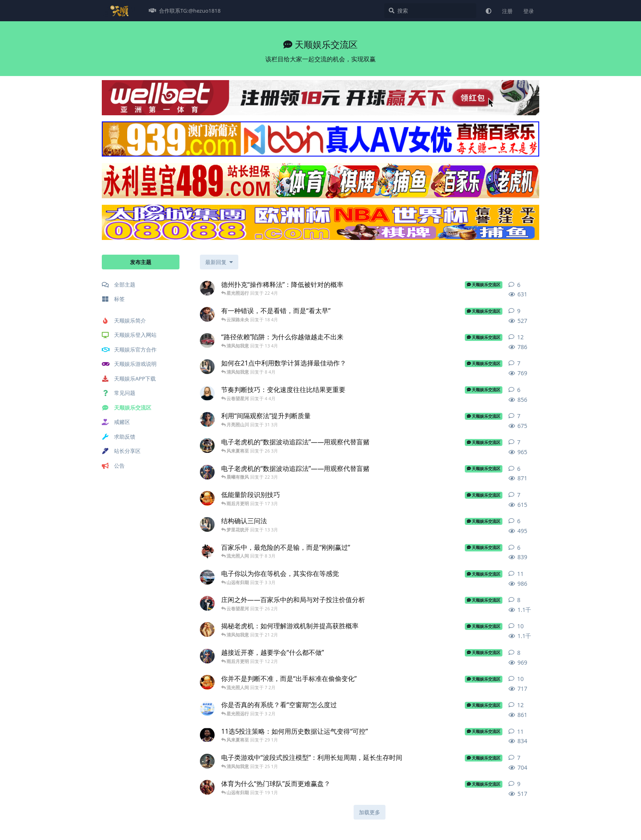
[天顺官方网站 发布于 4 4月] (207, 393)
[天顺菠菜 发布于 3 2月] (207, 708)
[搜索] (430, 11)
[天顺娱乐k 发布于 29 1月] (207, 735)
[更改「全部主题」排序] (219, 262)
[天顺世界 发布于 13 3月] (207, 524)
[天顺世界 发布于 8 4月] (207, 367)
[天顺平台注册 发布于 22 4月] (207, 288)
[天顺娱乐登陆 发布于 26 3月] (207, 446)
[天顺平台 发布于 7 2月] (207, 682)
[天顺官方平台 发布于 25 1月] (207, 761)
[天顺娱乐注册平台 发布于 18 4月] (207, 314)
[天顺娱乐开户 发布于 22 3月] (207, 472)
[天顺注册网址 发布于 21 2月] (207, 629)
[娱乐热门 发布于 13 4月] (207, 340)
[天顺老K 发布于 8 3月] (207, 551)
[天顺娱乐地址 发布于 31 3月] (207, 419)
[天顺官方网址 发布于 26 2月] (207, 603)
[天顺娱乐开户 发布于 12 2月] (207, 656)
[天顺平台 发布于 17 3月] (207, 498)
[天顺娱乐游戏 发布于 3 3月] (207, 577)
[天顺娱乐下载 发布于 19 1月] (207, 787)
